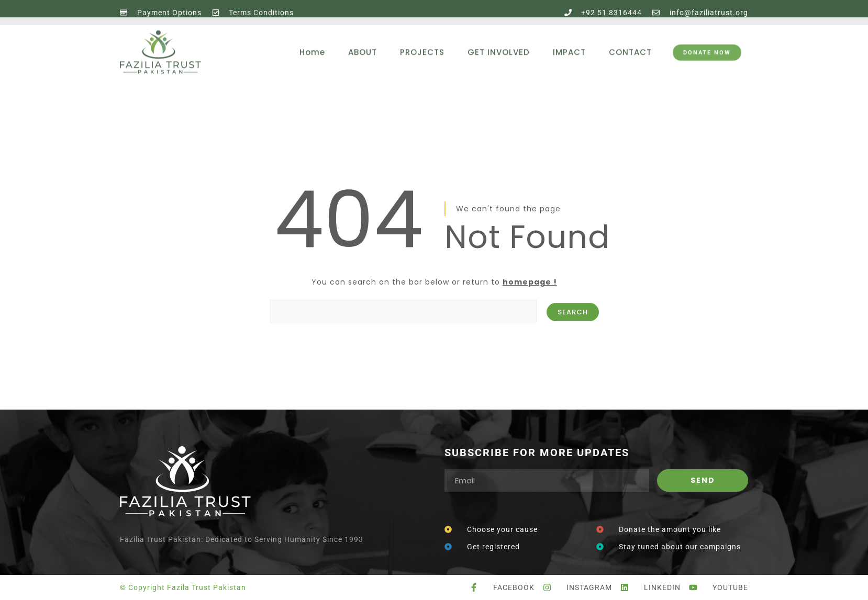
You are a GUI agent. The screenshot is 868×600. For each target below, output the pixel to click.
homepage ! (530, 282)
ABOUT (363, 40)
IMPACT (569, 40)
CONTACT (630, 40)
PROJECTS (422, 40)
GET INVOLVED (499, 40)
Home (312, 40)
